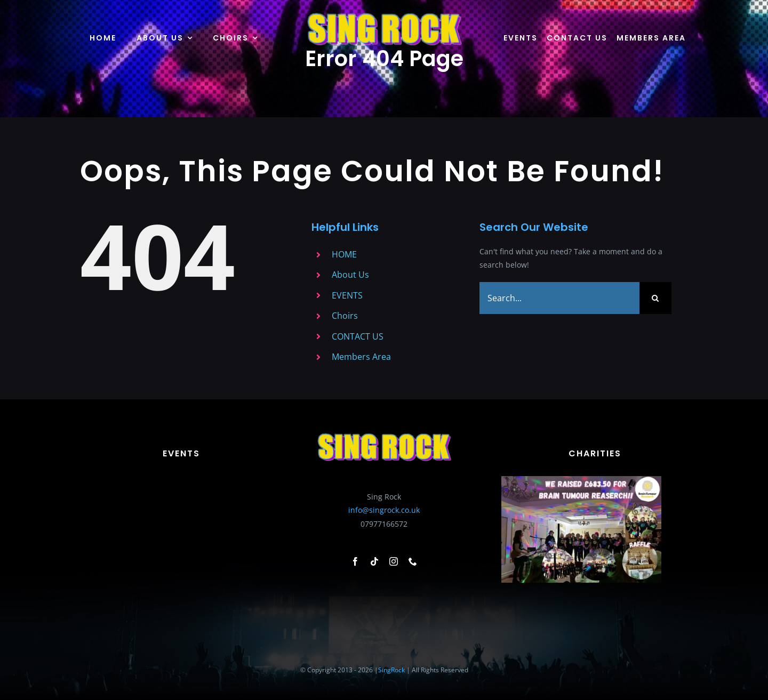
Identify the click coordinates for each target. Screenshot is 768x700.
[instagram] (394, 561)
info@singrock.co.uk (384, 510)
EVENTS (347, 295)
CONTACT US (358, 336)
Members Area (361, 357)
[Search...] (559, 298)
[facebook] (355, 561)
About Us (350, 275)
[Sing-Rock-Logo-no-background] (384, 14)
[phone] (413, 561)
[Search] (655, 298)
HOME (344, 254)
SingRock (391, 670)
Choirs (345, 316)
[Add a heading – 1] (581, 480)
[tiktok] (374, 561)
